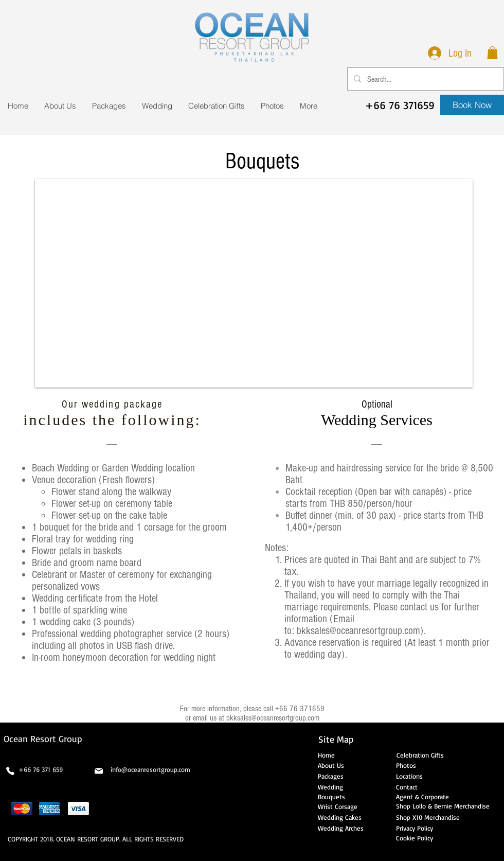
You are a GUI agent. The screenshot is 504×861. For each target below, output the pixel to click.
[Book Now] (472, 105)
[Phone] (10, 771)
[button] (492, 53)
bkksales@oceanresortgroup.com (358, 631)
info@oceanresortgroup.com (150, 769)
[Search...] (425, 79)
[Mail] (99, 771)
